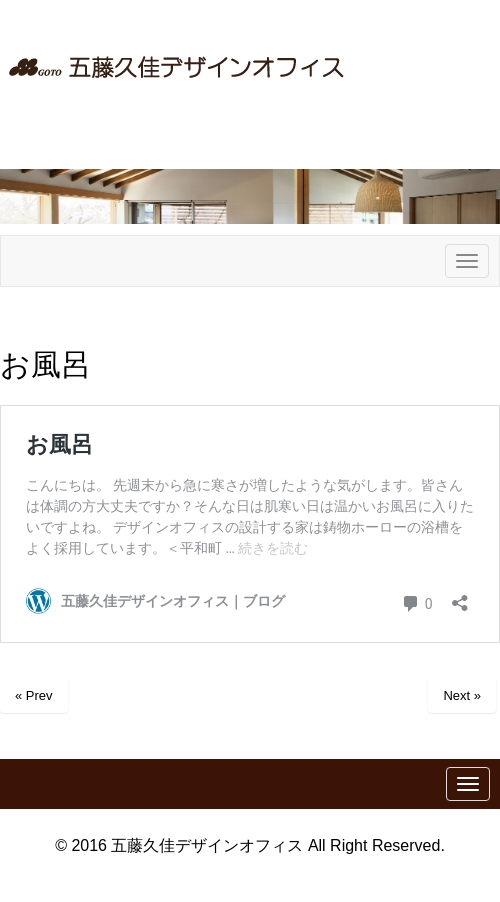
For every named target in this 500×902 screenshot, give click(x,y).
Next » (462, 695)
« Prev (34, 695)
